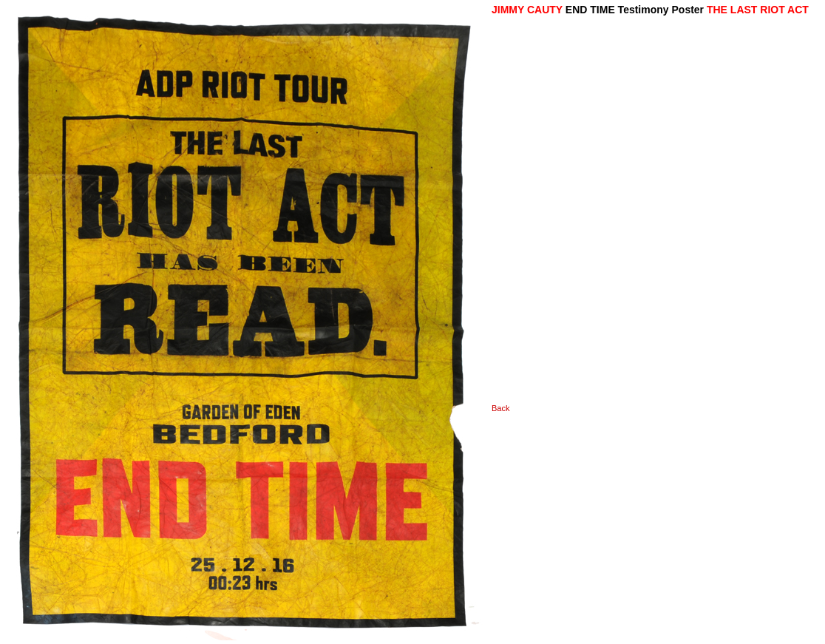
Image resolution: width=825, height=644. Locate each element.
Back (500, 408)
